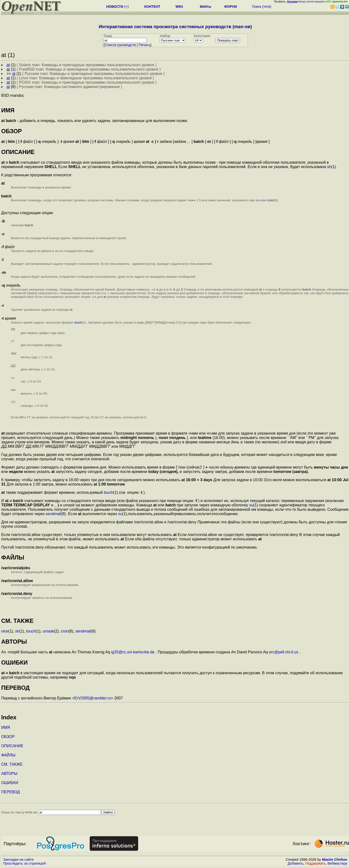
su (251, 505)
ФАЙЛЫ (8, 755)
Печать (144, 45)
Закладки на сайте (18, 860)
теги (267, 7)
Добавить (296, 863)
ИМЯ (6, 727)
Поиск (257, 7)
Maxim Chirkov (335, 860)
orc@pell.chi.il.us (283, 652)
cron (270, 200)
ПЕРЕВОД (11, 792)
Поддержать (316, 863)
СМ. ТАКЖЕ (12, 764)
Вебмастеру (337, 863)
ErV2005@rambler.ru (93, 698)
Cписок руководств (120, 45)
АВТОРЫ (9, 774)
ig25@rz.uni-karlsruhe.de (133, 652)
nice (5, 631)
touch (78, 322)
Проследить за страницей (24, 863)
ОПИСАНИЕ (12, 746)
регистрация (315, 1)
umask (48, 631)
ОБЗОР (8, 737)
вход (302, 1)
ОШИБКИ (10, 783)
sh (329, 167)
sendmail (53, 514)
